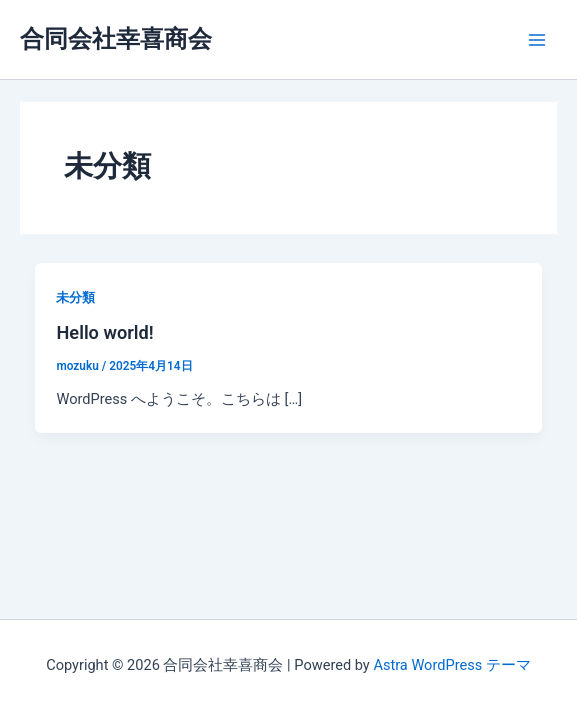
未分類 (75, 297)
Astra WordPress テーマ (451, 665)
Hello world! (104, 332)
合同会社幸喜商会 (116, 39)
